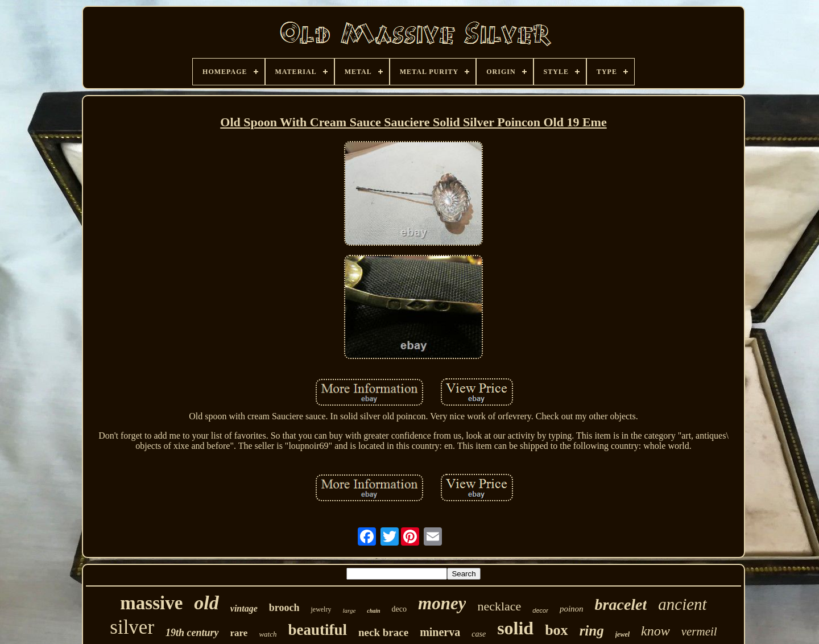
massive (151, 603)
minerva (440, 632)
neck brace (383, 632)
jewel (622, 634)
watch (268, 634)
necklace (499, 606)
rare (239, 633)
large (349, 610)
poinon (572, 609)
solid (515, 628)
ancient (682, 604)
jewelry (321, 609)
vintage (244, 608)
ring (592, 631)
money (442, 603)
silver (132, 627)
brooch (284, 608)
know (655, 631)
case (479, 634)
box (556, 630)
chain (373, 611)
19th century (192, 633)
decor (540, 610)
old (206, 603)
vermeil (699, 631)
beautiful (317, 630)
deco (399, 609)
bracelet (621, 604)
